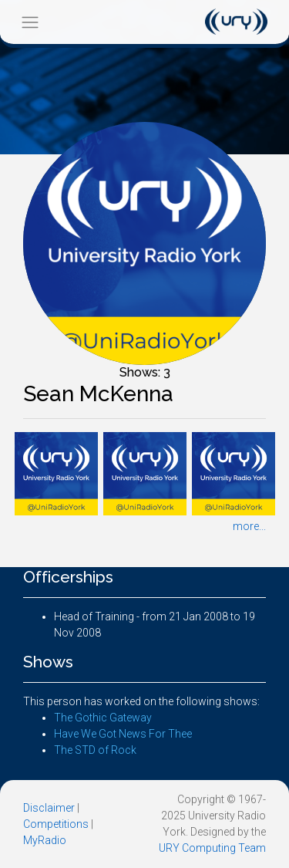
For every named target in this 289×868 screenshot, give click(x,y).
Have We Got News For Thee (123, 734)
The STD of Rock (95, 750)
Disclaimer (49, 808)
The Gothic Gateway (103, 718)
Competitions (56, 824)
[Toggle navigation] (30, 22)
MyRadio (45, 840)
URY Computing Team (212, 848)
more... (249, 526)
